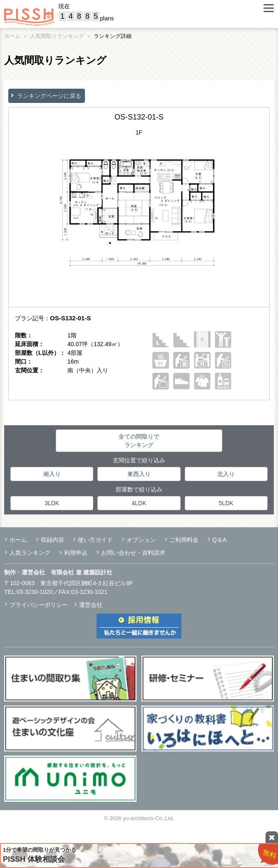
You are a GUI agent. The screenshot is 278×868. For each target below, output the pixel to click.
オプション (141, 540)
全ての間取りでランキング (139, 441)
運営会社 (91, 605)
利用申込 (76, 553)
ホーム (12, 36)
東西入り (139, 474)
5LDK (226, 503)
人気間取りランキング (57, 36)
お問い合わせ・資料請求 (133, 553)
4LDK (139, 503)
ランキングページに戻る (49, 96)
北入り (226, 474)
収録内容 (52, 540)
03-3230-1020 (35, 592)
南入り (52, 474)
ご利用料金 (184, 540)
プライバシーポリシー (39, 605)
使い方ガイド (95, 540)
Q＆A (219, 540)
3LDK (52, 503)
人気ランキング (30, 553)
